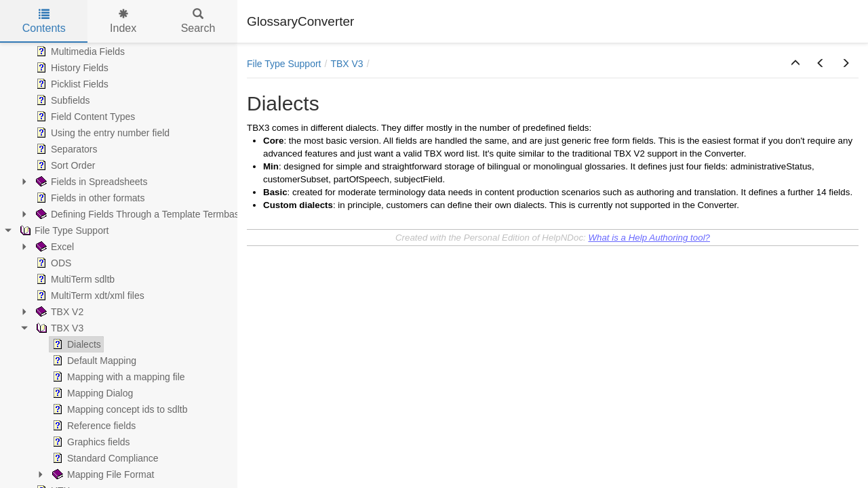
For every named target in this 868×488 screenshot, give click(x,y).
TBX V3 (347, 64)
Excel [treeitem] (54, 247)
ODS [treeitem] (52, 263)
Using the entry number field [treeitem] (101, 133)
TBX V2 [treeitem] (58, 312)
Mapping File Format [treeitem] (102, 474)
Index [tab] (123, 21)
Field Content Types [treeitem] (84, 117)
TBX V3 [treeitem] (58, 328)
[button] (795, 64)
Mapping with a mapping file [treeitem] (117, 377)
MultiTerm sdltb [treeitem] (74, 279)
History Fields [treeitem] (71, 68)
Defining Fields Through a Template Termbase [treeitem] (139, 214)
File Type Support (284, 64)
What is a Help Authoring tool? (649, 238)
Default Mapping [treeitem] (93, 361)
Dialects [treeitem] (75, 344)
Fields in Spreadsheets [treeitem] (90, 182)
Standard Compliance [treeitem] (104, 458)
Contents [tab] (44, 21)
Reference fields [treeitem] (93, 426)
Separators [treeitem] (65, 149)
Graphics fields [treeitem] (90, 442)
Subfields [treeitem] (62, 100)
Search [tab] (198, 21)
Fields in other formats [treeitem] (89, 198)
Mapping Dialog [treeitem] (91, 393)
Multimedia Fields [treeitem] (79, 52)
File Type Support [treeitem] (63, 230)
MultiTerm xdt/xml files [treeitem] (89, 296)
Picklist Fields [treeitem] (71, 84)
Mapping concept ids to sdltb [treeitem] (118, 409)
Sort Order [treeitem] (64, 165)
